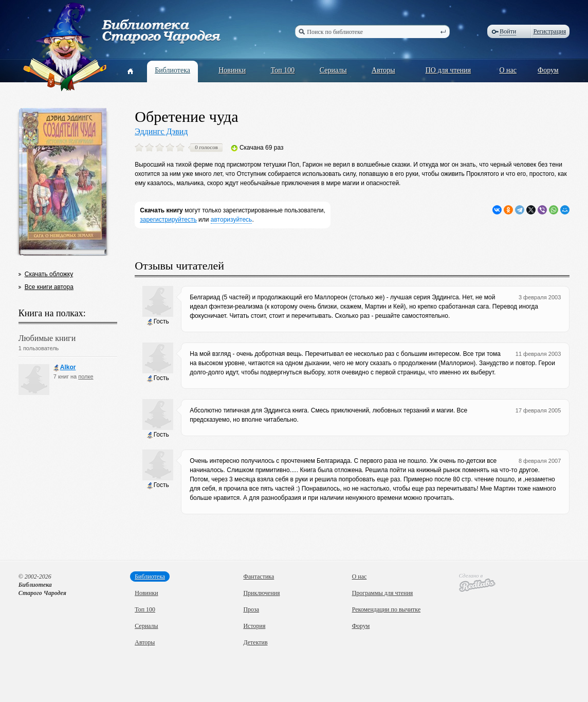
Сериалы (333, 70)
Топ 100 (283, 70)
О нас (508, 70)
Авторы (383, 70)
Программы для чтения (383, 593)
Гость (158, 322)
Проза (251, 609)
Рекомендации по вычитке (387, 609)
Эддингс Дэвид (161, 131)
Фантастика (259, 577)
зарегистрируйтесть (168, 220)
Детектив (255, 642)
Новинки (232, 70)
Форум (548, 70)
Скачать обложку (49, 274)
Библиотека (172, 70)
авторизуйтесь (232, 220)
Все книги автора (49, 287)
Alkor (65, 367)
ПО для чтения (448, 70)
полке (86, 376)
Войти (508, 31)
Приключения (261, 593)
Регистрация (550, 31)
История (254, 626)
